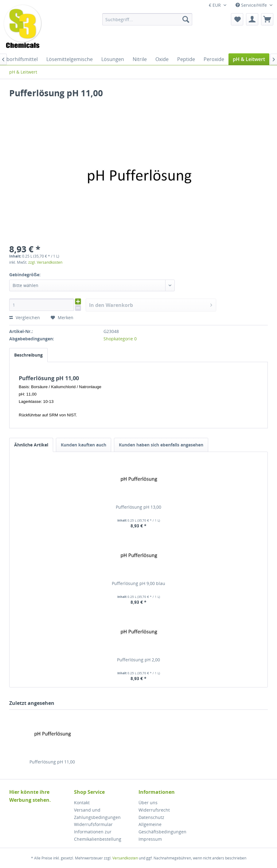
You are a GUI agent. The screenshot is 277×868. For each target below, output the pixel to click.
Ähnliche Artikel (31, 445)
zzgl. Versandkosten (45, 262)
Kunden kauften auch (84, 445)
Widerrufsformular (93, 824)
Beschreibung (28, 355)
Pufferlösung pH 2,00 (138, 660)
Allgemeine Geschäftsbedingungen (162, 828)
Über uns (148, 803)
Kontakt (82, 803)
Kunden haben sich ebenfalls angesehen (161, 445)
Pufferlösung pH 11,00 (52, 762)
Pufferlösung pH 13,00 (138, 507)
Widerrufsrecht (154, 810)
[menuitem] (147, 19)
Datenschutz (151, 817)
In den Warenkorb (150, 304)
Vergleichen (25, 317)
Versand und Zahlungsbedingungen (97, 814)
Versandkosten (125, 858)
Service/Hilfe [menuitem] (252, 5)
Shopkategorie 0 (120, 339)
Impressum (150, 839)
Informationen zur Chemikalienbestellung (98, 835)
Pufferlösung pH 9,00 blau (138, 583)
